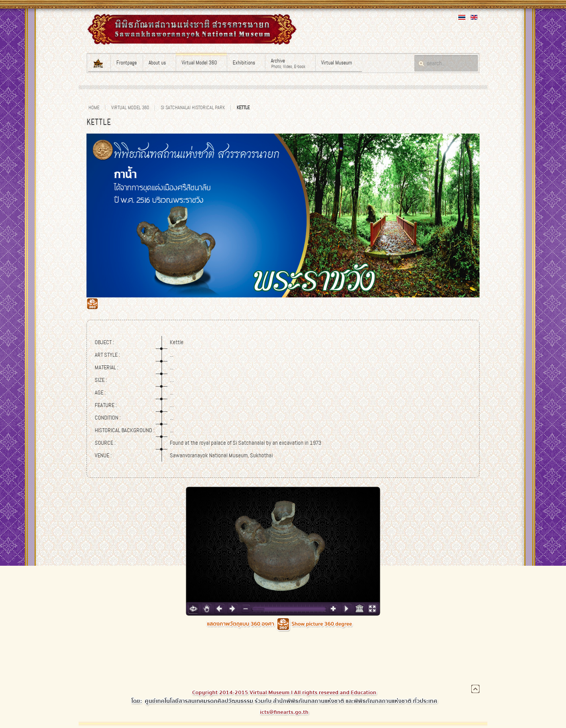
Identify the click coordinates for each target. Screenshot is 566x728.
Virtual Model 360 (130, 108)
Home (94, 108)
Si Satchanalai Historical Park (193, 108)
